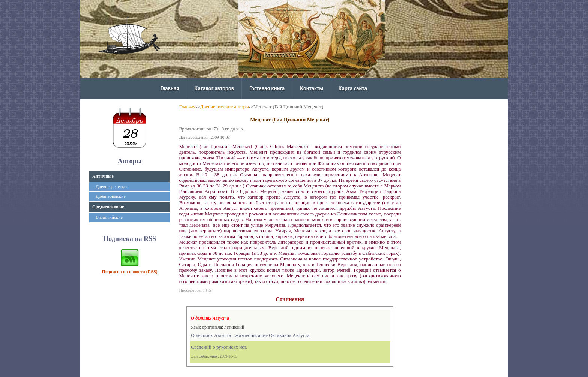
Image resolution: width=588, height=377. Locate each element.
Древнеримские (111, 196)
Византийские (109, 217)
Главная (170, 88)
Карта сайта (353, 88)
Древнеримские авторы (225, 107)
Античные (103, 176)
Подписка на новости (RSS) (130, 272)
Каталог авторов (214, 88)
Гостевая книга (267, 88)
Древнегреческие (112, 187)
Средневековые (108, 207)
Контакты (311, 88)
